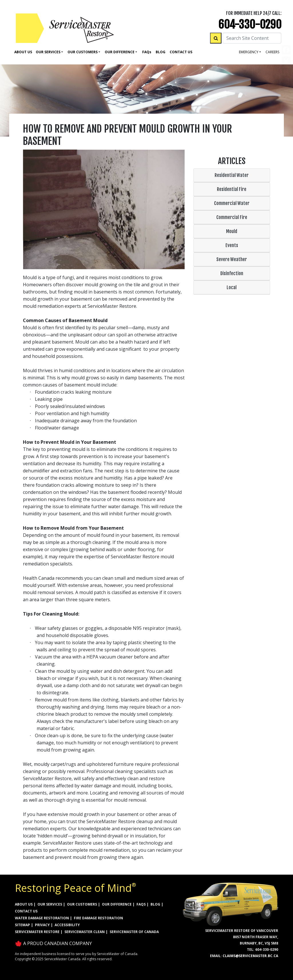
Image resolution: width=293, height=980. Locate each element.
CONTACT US (26, 911)
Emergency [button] (249, 52)
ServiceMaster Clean (85, 932)
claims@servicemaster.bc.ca (250, 956)
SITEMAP (22, 925)
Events (232, 245)
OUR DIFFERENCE (117, 904)
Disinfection (232, 273)
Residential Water (232, 175)
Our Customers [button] (83, 52)
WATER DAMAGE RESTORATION (42, 918)
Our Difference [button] (120, 52)
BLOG (155, 904)
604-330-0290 (250, 24)
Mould (232, 231)
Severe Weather (232, 259)
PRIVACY (42, 925)
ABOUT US (24, 904)
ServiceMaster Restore (37, 932)
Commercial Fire (232, 217)
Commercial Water (232, 203)
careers (272, 52)
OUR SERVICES (50, 904)
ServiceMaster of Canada (134, 932)
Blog (161, 52)
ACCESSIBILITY (67, 925)
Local (232, 287)
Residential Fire (232, 189)
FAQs (141, 904)
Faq (147, 52)
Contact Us (181, 52)
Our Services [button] (48, 52)
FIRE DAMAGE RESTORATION (98, 918)
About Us (23, 52)
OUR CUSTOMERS (82, 904)
